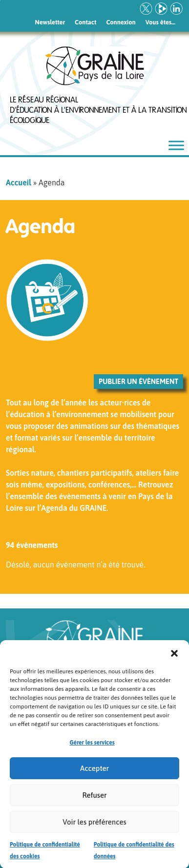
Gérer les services (92, 748)
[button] (174, 658)
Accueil (19, 182)
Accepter (94, 773)
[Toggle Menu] (176, 145)
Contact (85, 22)
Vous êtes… (160, 22)
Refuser (94, 800)
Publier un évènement (138, 382)
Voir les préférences (94, 827)
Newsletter (50, 22)
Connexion (121, 22)
